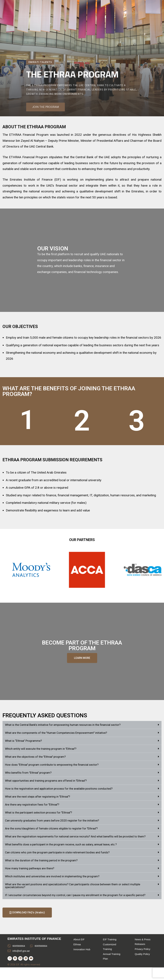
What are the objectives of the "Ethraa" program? (35, 757)
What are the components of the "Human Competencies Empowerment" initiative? (56, 733)
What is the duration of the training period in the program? (41, 860)
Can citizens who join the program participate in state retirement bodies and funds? (57, 852)
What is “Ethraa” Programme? (23, 741)
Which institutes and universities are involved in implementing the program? (52, 876)
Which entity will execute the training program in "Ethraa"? (41, 749)
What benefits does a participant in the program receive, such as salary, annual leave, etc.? (61, 844)
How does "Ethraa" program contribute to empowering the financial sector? (52, 765)
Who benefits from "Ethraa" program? (28, 773)
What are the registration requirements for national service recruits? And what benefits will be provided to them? (75, 836)
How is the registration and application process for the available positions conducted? (59, 789)
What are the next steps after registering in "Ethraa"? (37, 797)
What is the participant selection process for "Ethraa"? (38, 813)
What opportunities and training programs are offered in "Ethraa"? (46, 781)
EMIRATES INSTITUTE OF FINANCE (34, 939)
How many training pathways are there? (30, 868)
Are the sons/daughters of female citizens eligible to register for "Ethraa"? (51, 828)
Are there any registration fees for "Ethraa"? (32, 805)
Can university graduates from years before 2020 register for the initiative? (52, 820)
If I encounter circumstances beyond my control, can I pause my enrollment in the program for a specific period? (75, 895)
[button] (82, 725)
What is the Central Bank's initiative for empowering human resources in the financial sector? (63, 725)
